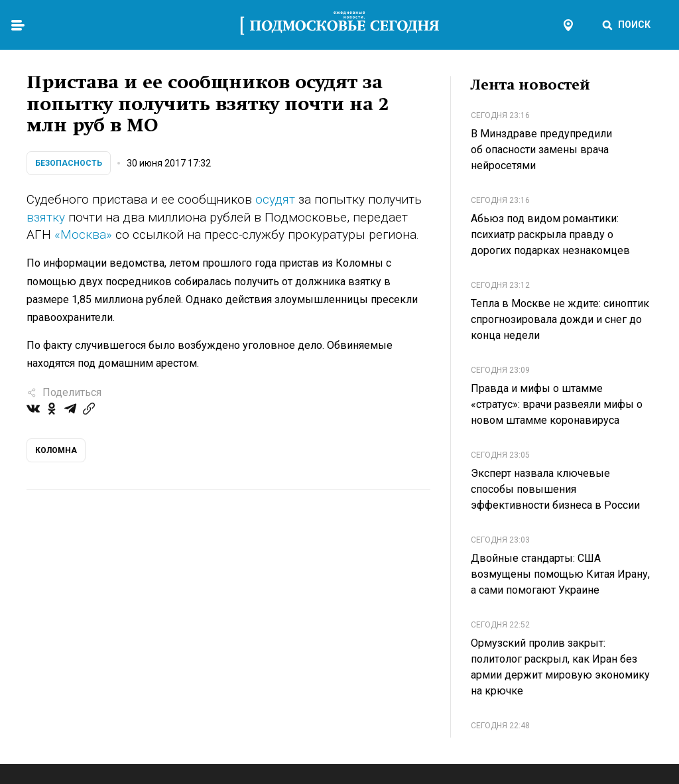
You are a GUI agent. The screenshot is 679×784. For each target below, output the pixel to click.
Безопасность (69, 163)
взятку (46, 217)
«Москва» (83, 234)
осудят (275, 199)
